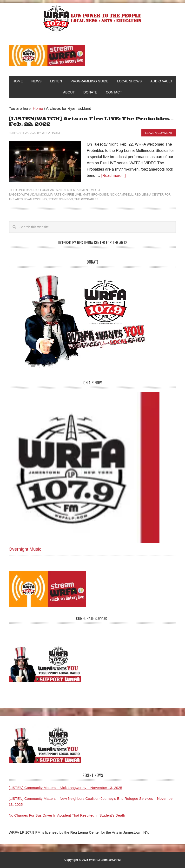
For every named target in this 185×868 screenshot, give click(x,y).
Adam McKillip (41, 195)
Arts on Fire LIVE (67, 195)
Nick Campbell (121, 195)
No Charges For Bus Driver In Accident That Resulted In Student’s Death (67, 815)
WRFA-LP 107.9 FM (93, 19)
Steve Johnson (61, 199)
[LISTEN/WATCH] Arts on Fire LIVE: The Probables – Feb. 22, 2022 (91, 122)
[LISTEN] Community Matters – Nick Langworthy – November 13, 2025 (65, 788)
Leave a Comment (159, 133)
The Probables (86, 199)
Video (96, 190)
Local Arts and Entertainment (65, 190)
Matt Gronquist (95, 195)
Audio (34, 190)
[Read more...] (113, 175)
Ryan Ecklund (36, 199)
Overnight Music (25, 549)
